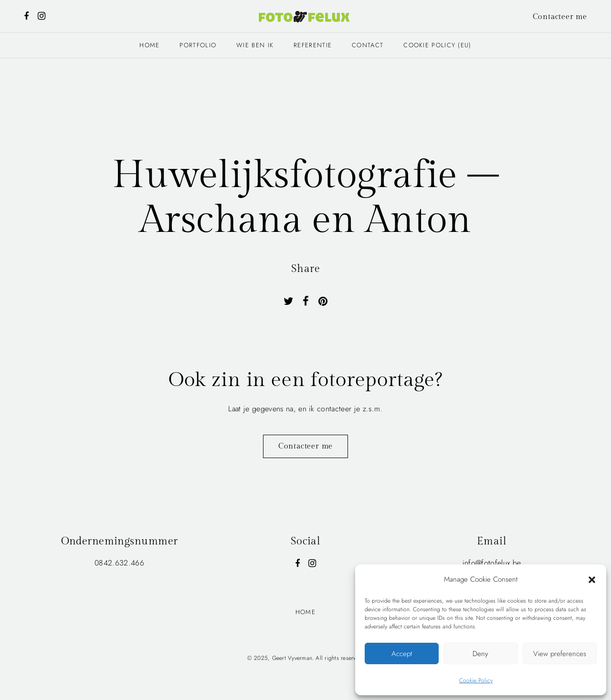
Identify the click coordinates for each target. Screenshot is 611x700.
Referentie (313, 45)
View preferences (560, 654)
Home (149, 45)
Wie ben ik (255, 45)
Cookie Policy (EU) (437, 45)
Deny (480, 654)
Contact (368, 45)
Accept (402, 654)
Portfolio (198, 45)
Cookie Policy (476, 680)
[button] (592, 579)
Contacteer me (560, 17)
